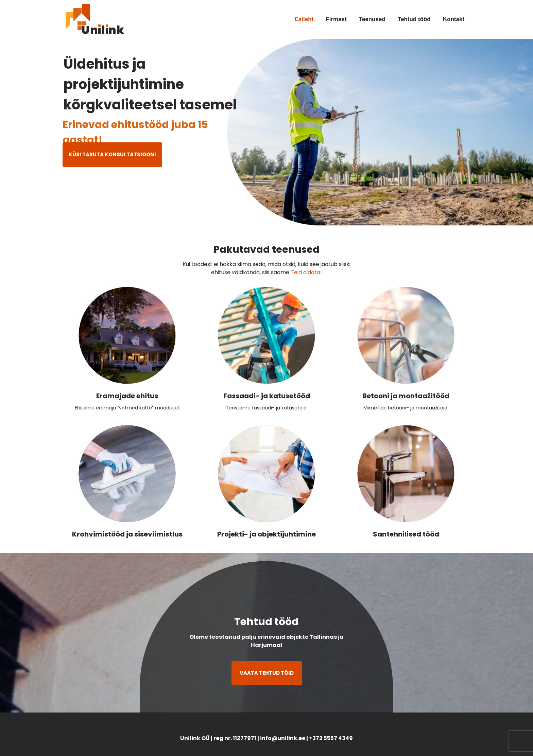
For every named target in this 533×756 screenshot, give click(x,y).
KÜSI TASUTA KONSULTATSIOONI (112, 154)
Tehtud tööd (414, 19)
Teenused (372, 19)
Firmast (336, 19)
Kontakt (454, 19)
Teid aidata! (306, 272)
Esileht (304, 19)
